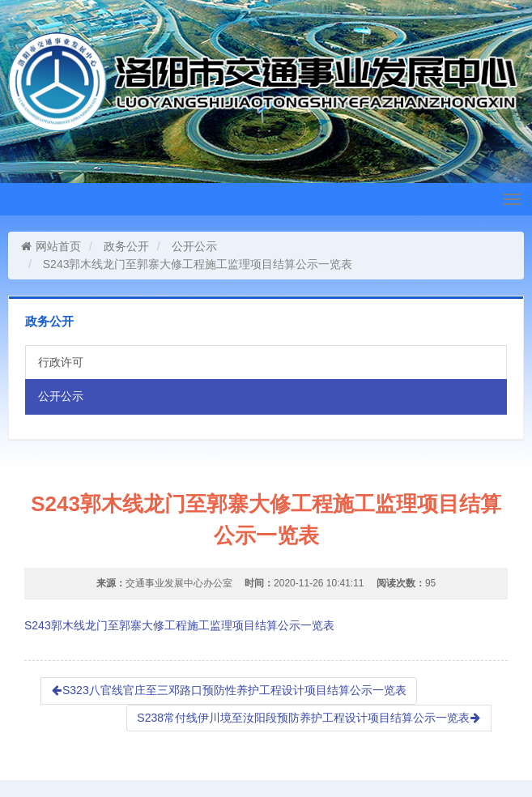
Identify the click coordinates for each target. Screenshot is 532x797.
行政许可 (61, 362)
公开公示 (194, 246)
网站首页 (51, 246)
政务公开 (126, 246)
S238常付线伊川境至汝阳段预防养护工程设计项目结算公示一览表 (309, 718)
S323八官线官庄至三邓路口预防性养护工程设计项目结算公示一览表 (229, 690)
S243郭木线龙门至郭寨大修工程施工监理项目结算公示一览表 (179, 625)
